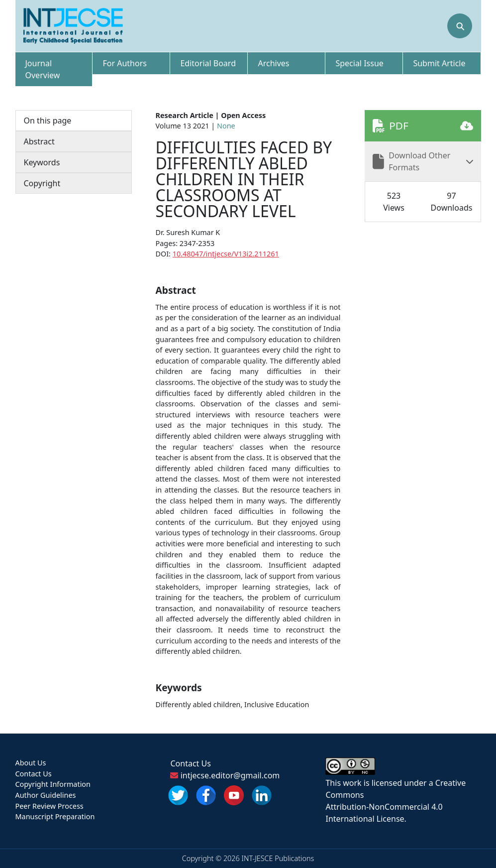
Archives (273, 63)
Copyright (42, 183)
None (226, 126)
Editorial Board (208, 63)
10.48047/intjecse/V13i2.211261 (226, 254)
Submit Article (439, 63)
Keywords (42, 162)
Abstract (39, 141)
